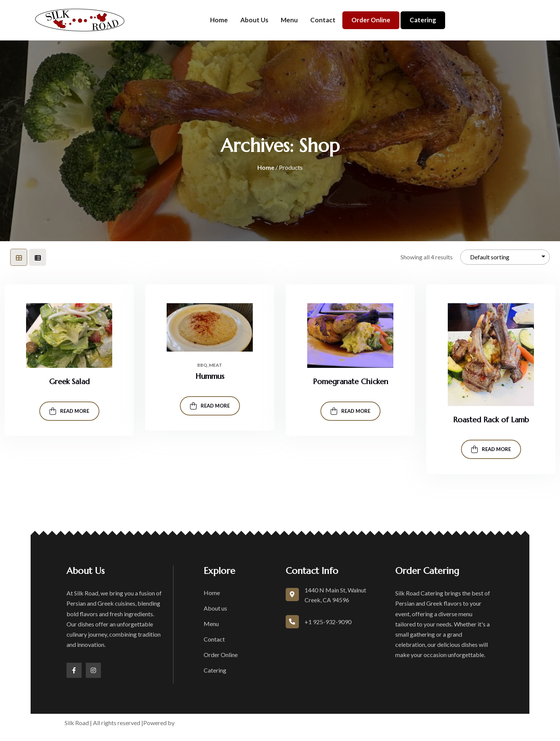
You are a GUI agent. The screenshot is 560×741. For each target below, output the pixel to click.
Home (219, 20)
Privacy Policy (355, 723)
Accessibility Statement (413, 723)
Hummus (210, 376)
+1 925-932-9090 (328, 622)
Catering (423, 20)
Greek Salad (69, 382)
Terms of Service (307, 723)
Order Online (371, 20)
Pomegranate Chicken (350, 382)
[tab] (19, 257)
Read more (69, 411)
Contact (323, 20)
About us (254, 20)
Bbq (202, 365)
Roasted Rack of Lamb (491, 420)
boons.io (188, 723)
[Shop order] (505, 257)
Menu (289, 20)
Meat (216, 365)
